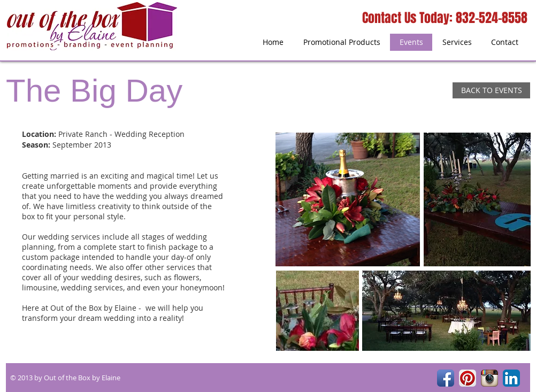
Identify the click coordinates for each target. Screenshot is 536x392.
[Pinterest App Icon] (468, 378)
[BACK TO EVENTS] (491, 90)
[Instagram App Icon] (489, 378)
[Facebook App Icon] (446, 378)
